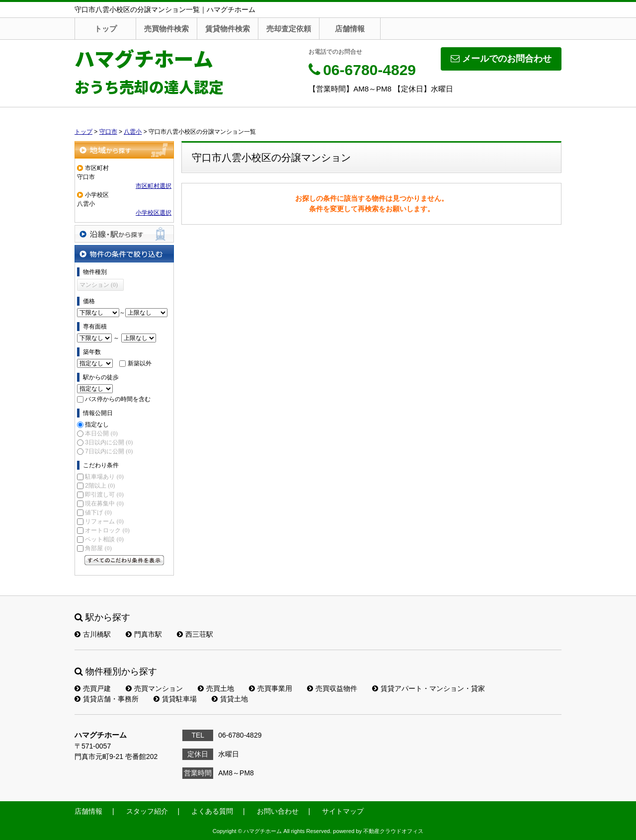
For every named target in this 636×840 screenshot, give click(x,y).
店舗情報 (350, 29)
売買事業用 (271, 688)
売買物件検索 (166, 29)
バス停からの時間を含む (118, 399)
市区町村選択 (154, 186)
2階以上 (100, 486)
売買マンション (154, 688)
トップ (106, 29)
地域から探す (124, 150)
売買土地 (216, 688)
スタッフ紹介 (147, 811)
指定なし (97, 424)
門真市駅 (144, 634)
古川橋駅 (93, 634)
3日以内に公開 (109, 442)
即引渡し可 (104, 495)
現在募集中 (104, 504)
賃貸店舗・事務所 (107, 699)
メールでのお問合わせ (501, 59)
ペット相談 (104, 539)
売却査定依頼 (289, 29)
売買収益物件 (332, 688)
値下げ (98, 512)
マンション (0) (99, 285)
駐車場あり (104, 477)
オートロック (107, 530)
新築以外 (140, 363)
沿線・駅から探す (124, 234)
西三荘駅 (195, 634)
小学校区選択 (154, 213)
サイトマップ (343, 811)
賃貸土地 (230, 699)
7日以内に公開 (109, 451)
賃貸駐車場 (175, 699)
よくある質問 (212, 811)
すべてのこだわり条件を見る (124, 560)
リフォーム (104, 521)
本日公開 (101, 433)
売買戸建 (93, 688)
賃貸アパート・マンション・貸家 (429, 688)
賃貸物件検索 (228, 29)
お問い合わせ (278, 811)
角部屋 (98, 548)
